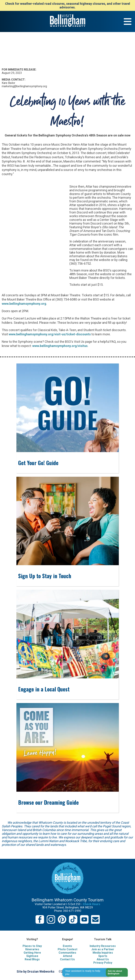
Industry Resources (103, 946)
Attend (67, 956)
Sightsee (32, 956)
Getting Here (32, 953)
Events (67, 946)
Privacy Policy (103, 963)
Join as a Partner (103, 949)
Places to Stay (32, 946)
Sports (103, 956)
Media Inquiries (103, 953)
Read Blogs (32, 959)
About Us (103, 959)
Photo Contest (67, 949)
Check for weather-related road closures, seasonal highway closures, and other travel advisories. (68, 5)
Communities (67, 953)
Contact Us (67, 959)
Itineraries (32, 949)
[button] (115, 972)
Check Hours (92, 904)
